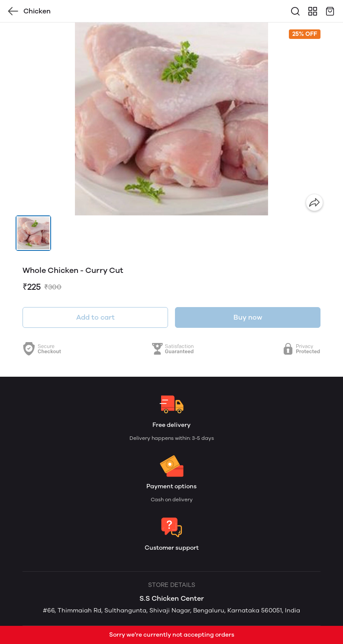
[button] (33, 233)
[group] (171, 119)
